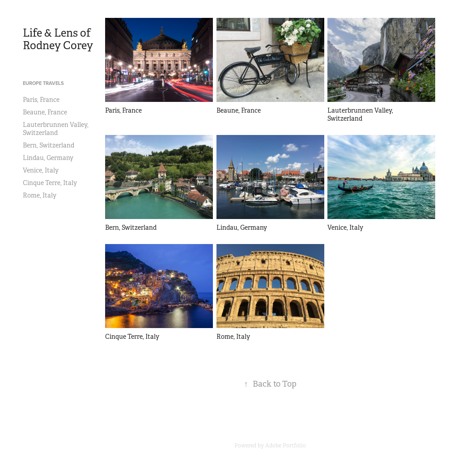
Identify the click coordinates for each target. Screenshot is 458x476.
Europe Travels (43, 83)
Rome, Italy (40, 195)
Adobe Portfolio (286, 446)
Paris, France (41, 100)
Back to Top (270, 384)
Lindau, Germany (48, 158)
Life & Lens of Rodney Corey (58, 39)
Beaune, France (45, 112)
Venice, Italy (41, 170)
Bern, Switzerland (49, 145)
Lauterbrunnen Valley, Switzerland (56, 129)
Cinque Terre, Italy (50, 183)
